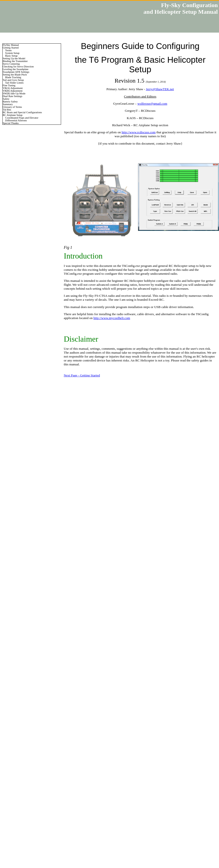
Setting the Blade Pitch (15, 75)
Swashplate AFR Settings (16, 72)
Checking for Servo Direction (18, 67)
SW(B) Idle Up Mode (14, 93)
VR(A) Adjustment (13, 88)
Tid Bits (7, 110)
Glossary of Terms (12, 107)
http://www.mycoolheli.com (112, 318)
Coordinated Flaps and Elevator (22, 118)
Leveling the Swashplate (16, 69)
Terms (8, 50)
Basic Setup (11, 56)
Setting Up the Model (14, 58)
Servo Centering (11, 64)
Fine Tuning (9, 85)
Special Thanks (11, 123)
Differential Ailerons (16, 120)
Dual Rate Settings (13, 96)
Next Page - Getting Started (82, 375)
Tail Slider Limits (14, 83)
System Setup (12, 53)
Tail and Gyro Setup (13, 80)
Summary (8, 104)
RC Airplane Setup (13, 115)
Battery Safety (10, 102)
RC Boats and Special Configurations (22, 112)
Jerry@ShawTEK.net (160, 89)
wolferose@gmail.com (152, 104)
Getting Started (11, 48)
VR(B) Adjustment (13, 91)
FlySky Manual (11, 45)
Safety (6, 99)
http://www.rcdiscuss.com (139, 132)
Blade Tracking (13, 77)
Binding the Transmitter (15, 61)
